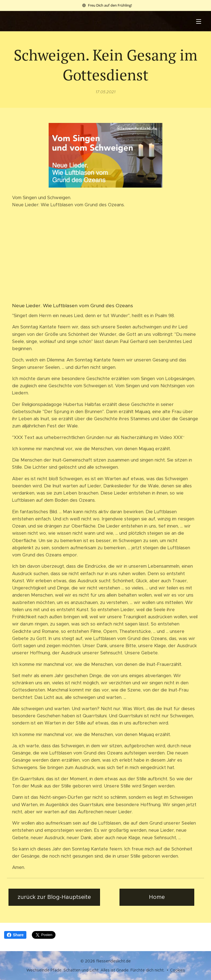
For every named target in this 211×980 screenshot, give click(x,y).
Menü (199, 21)
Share (15, 935)
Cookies (177, 970)
